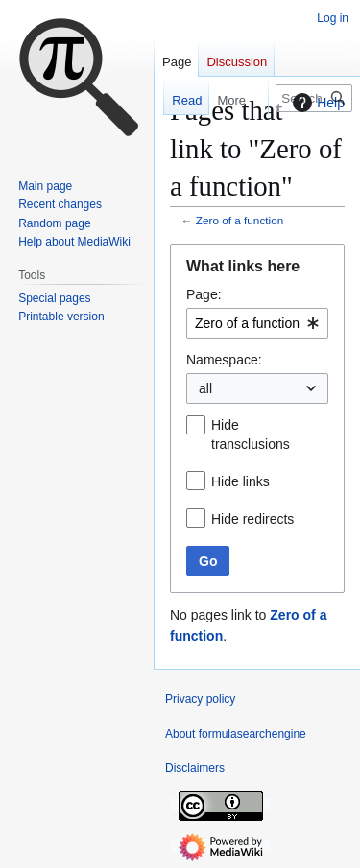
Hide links (240, 481)
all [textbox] (205, 388)
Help (316, 103)
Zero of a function (240, 220)
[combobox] (257, 323)
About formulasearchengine (236, 734)
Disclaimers (195, 768)
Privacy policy (200, 699)
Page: (204, 294)
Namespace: (224, 360)
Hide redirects (252, 519)
